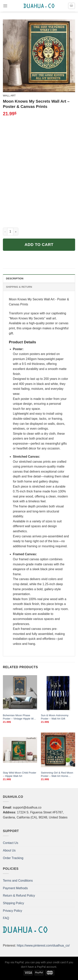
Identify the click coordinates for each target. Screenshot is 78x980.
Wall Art (9, 96)
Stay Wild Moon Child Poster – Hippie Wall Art (20, 774)
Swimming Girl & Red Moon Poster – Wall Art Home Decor (57, 775)
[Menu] (5, 6)
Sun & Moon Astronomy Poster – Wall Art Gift (55, 717)
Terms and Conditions (18, 881)
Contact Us (11, 843)
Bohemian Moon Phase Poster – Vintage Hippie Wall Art (19, 717)
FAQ (6, 918)
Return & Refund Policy (19, 896)
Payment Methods (15, 888)
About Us (9, 850)
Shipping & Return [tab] (19, 287)
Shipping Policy (13, 903)
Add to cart (39, 244)
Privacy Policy (13, 911)
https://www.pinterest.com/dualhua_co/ (43, 945)
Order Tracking (13, 858)
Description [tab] (15, 278)
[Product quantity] (10, 232)
